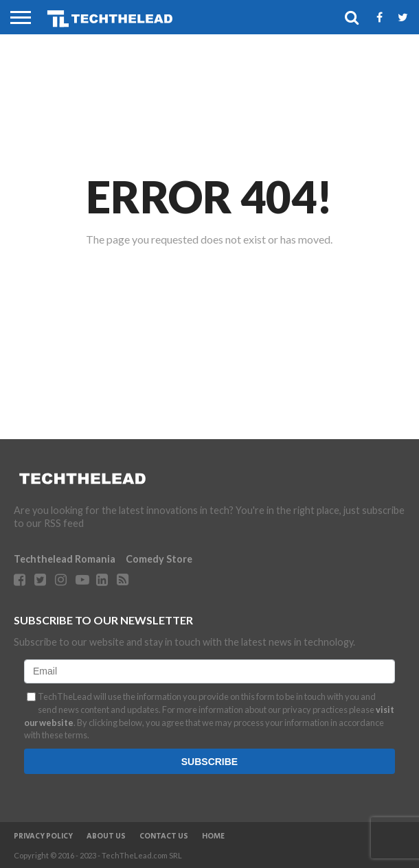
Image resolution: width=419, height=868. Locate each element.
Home (213, 836)
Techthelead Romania (65, 559)
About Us (106, 836)
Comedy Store (159, 559)
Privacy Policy (43, 836)
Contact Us (164, 836)
